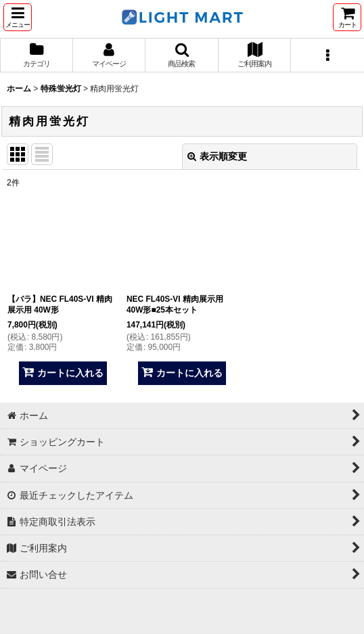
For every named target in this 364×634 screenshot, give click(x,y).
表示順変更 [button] (217, 156)
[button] (18, 17)
